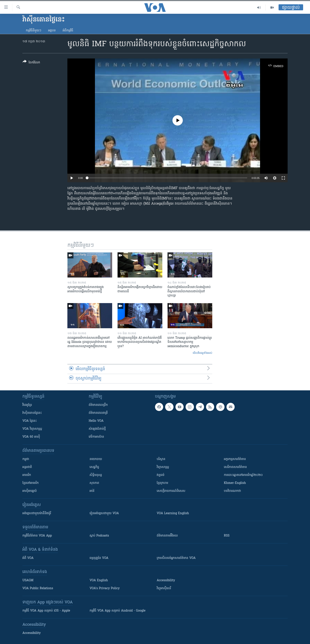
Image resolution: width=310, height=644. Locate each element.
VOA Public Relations (38, 588)
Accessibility (166, 580)
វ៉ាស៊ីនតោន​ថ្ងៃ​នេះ (32, 413)
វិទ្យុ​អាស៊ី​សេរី (164, 588)
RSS (227, 536)
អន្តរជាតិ (27, 467)
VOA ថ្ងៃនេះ (30, 421)
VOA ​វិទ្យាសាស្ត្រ (32, 429)
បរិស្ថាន (161, 459)
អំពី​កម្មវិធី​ (68, 31)
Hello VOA (96, 421)
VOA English (99, 580)
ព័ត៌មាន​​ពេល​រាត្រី (98, 413)
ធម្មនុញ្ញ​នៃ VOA (99, 558)
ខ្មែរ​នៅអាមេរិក (31, 483)
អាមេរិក (27, 475)
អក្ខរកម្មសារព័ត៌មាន (235, 459)
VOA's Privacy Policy (105, 588)
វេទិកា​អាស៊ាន (96, 437)
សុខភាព (94, 483)
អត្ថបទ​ (52, 31)
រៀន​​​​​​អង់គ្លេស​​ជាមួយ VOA (104, 513)
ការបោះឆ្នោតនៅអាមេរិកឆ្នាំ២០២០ (243, 475)
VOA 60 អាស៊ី (31, 437)
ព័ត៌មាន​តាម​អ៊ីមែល (167, 536)
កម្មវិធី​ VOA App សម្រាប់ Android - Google (118, 611)
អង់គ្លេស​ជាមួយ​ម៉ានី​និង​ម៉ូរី (37, 513)
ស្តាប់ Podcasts (99, 536)
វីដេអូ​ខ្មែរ (27, 405)
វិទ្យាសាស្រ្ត (163, 467)
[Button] (31, 63)
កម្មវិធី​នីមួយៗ (33, 31)
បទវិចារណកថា (232, 491)
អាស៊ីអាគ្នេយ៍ (30, 491)
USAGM (28, 580)
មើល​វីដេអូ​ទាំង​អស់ (202, 353)
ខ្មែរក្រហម (162, 483)
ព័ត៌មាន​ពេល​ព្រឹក (98, 405)
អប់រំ (92, 491)
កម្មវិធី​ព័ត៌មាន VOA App (37, 536)
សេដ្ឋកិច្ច (94, 467)
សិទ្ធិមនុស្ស (96, 475)
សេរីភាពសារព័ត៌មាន (235, 467)
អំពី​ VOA (28, 558)
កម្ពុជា (26, 459)
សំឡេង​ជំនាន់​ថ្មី (97, 429)
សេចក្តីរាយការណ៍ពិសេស (171, 491)
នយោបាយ (96, 459)
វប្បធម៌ (160, 475)
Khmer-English (235, 483)
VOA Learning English (173, 513)
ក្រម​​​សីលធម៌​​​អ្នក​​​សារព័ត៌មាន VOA (176, 558)
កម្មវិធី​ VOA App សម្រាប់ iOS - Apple (46, 611)
